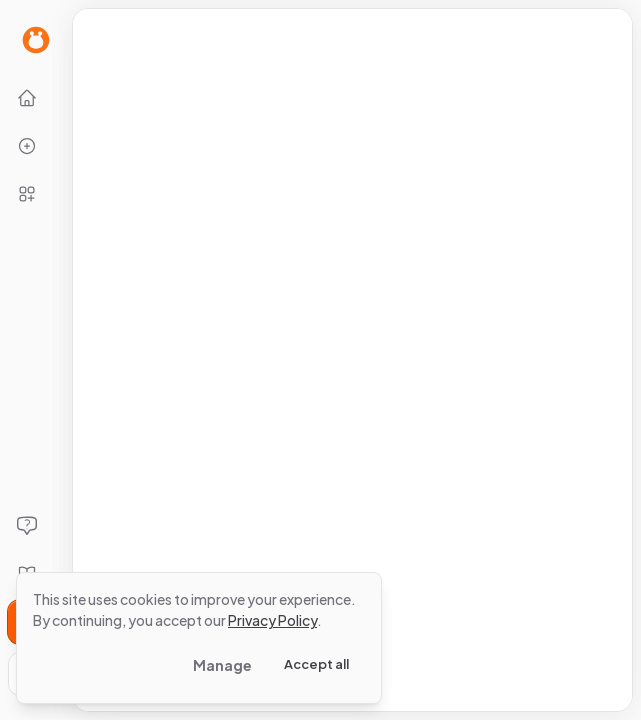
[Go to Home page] (36, 40)
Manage (222, 665)
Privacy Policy (272, 620)
